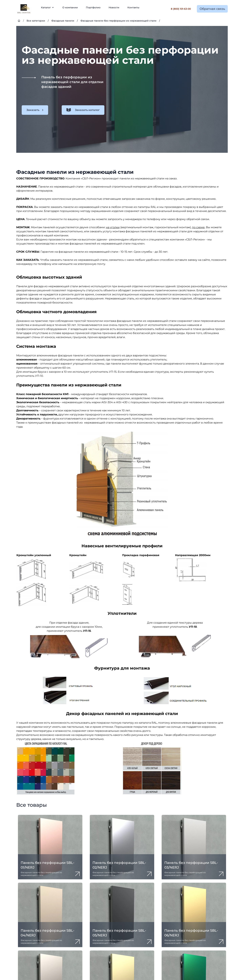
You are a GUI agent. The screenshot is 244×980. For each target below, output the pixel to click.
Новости (114, 7)
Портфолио (93, 7)
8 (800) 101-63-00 (181, 9)
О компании (70, 7)
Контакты (133, 7)
